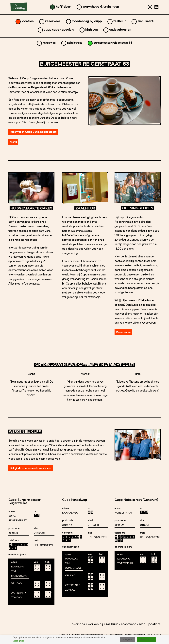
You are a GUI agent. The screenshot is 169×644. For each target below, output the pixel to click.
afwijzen (127, 639)
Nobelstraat (75, 43)
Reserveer (53, 21)
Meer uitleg (18, 641)
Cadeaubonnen (120, 30)
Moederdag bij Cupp (87, 21)
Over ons (78, 624)
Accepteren (146, 639)
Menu (13, 142)
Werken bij (95, 624)
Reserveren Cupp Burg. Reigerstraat (33, 132)
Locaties (28, 21)
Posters (154, 624)
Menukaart (145, 21)
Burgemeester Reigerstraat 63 (113, 43)
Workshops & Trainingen (101, 7)
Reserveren (123, 332)
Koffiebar (63, 7)
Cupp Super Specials (59, 30)
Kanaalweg (49, 43)
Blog (142, 624)
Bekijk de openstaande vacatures (31, 468)
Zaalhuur (120, 21)
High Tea (92, 30)
